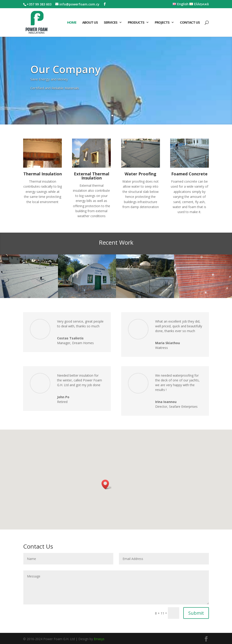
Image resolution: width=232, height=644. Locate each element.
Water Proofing (140, 174)
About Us (90, 23)
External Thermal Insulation (92, 176)
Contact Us (190, 23)
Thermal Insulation (43, 174)
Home (72, 23)
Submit (196, 613)
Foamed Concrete (189, 174)
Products (136, 23)
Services (111, 23)
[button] (107, 484)
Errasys (99, 639)
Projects (162, 23)
